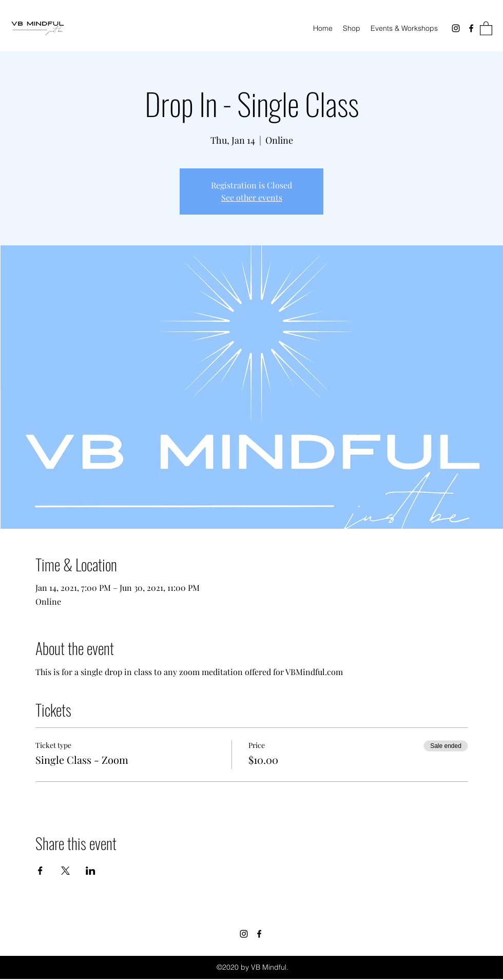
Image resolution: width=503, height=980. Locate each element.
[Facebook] (471, 28)
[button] (486, 28)
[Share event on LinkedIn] (91, 871)
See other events (252, 197)
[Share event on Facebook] (40, 871)
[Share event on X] (65, 871)
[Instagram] (456, 28)
